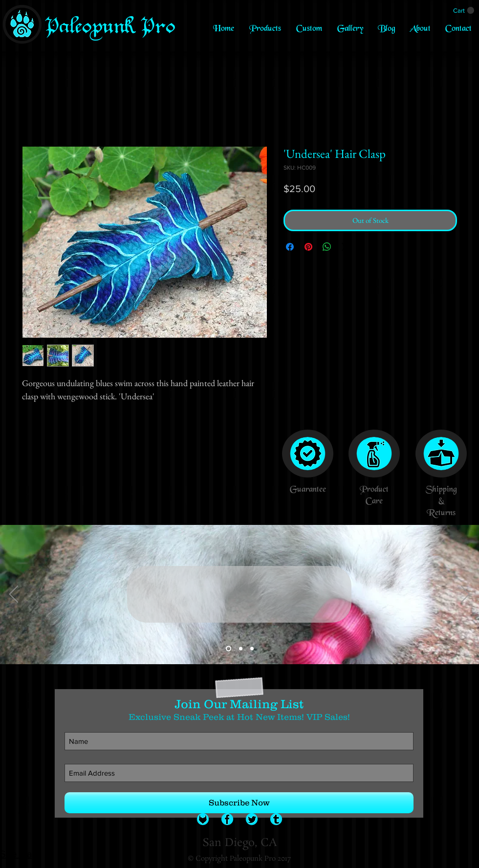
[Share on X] (346, 247)
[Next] (465, 595)
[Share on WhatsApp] (327, 247)
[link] (464, 11)
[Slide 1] (229, 649)
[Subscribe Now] (239, 803)
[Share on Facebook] (290, 247)
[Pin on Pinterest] (308, 247)
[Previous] (14, 595)
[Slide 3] (252, 649)
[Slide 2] (241, 649)
